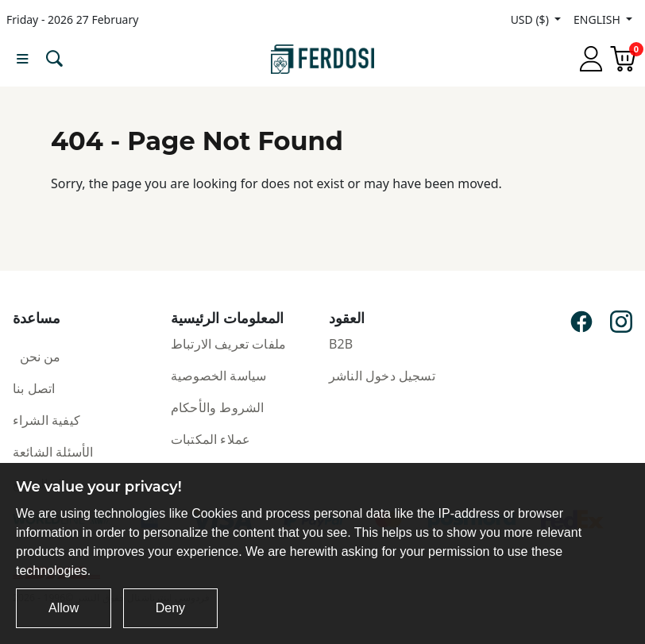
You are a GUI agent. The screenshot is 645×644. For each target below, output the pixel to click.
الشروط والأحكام (217, 407)
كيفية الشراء (46, 420)
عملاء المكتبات (210, 439)
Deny (170, 608)
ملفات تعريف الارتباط (228, 344)
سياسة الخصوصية (218, 376)
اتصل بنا (34, 388)
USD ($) (531, 19)
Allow (64, 608)
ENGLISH (598, 19)
